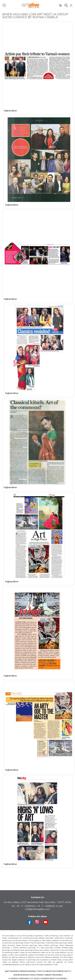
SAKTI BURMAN (12, 971)
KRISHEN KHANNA (28, 971)
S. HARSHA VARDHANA (19, 978)
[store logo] (31, 5)
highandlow (10, 111)
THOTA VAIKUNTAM (46, 971)
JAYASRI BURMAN (21, 975)
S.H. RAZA (35, 978)
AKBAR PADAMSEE (53, 975)
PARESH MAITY (63, 971)
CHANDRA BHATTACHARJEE (53, 978)
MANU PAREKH (37, 975)
